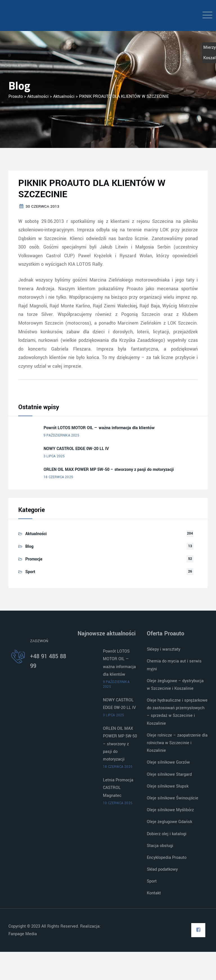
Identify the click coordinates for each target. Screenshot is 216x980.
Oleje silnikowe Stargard (169, 774)
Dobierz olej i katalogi (167, 834)
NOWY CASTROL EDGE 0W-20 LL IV (76, 449)
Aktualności (36, 534)
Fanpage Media (23, 934)
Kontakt (154, 893)
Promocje (34, 559)
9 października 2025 (61, 435)
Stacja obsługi (160, 846)
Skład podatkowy (162, 869)
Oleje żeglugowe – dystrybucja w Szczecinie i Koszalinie (175, 685)
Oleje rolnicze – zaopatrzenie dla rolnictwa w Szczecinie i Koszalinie (177, 743)
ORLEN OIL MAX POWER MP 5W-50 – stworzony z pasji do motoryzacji (109, 470)
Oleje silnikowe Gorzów (168, 762)
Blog (29, 546)
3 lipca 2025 (54, 456)
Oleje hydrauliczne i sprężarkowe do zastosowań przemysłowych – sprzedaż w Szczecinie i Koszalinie (177, 712)
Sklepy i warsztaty (164, 649)
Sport (30, 572)
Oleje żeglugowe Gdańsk (169, 822)
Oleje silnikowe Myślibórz (170, 810)
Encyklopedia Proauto (167, 858)
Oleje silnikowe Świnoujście (173, 798)
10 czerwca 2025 (118, 803)
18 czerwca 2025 (58, 477)
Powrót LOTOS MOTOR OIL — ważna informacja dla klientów (99, 428)
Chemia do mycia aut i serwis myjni (174, 665)
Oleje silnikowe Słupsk (168, 786)
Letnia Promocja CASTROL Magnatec (118, 788)
